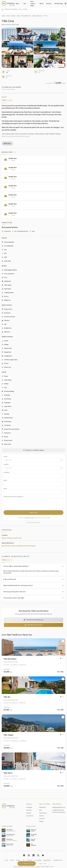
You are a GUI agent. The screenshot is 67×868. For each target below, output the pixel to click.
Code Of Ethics (47, 854)
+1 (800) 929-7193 (29, 512)
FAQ (24, 854)
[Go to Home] (8, 4)
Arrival (5, 450)
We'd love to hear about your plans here (13, 490)
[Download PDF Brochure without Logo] (33, 614)
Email (5, 474)
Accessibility (38, 854)
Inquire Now (34, 506)
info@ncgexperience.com (59, 801)
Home (3, 16)
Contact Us (42, 812)
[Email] (43, 849)
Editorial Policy (34, 857)
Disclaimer (29, 854)
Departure (6, 458)
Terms (6, 854)
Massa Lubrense (37, 16)
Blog (40, 804)
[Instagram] (29, 849)
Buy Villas (29, 807)
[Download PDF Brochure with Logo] (33, 619)
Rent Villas (29, 804)
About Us (42, 810)
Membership (59, 4)
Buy (26, 4)
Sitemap (41, 815)
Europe (13, 16)
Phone (5, 482)
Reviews (49, 4)
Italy (18, 16)
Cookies (18, 854)
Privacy (12, 854)
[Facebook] (24, 849)
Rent (18, 4)
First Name (6, 466)
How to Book (30, 810)
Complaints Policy (58, 854)
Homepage (29, 801)
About (41, 4)
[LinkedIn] (33, 849)
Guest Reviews (43, 807)
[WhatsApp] (38, 849)
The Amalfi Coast (26, 16)
